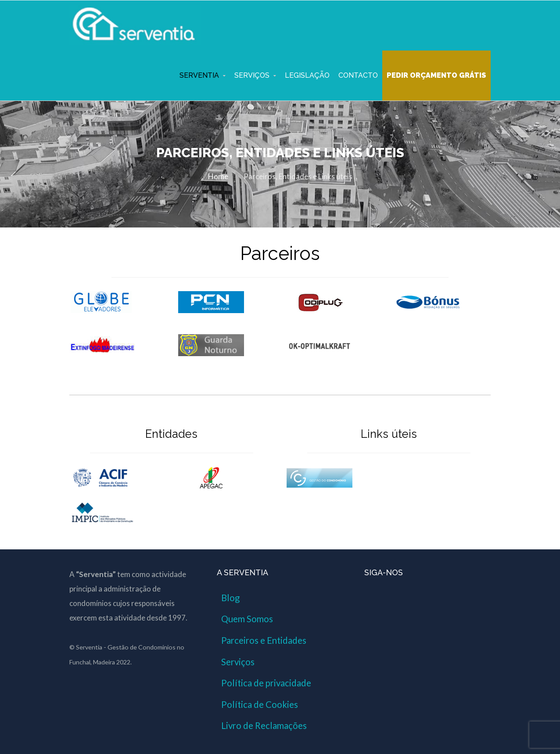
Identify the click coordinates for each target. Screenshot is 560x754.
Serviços (252, 75)
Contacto (358, 75)
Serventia (199, 75)
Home (218, 176)
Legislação (307, 75)
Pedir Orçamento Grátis (436, 75)
